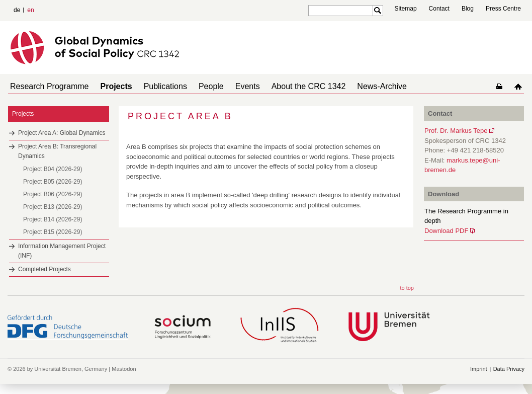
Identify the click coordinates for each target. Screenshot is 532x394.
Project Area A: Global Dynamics (62, 133)
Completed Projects (45, 269)
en (30, 10)
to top (407, 288)
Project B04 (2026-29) (53, 169)
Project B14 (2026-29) (53, 219)
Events (248, 86)
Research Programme (50, 86)
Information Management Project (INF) (62, 251)
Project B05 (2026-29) (53, 182)
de (17, 10)
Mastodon (124, 369)
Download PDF (446, 231)
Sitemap (406, 9)
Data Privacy (509, 369)
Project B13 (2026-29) (53, 207)
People (211, 86)
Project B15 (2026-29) (53, 232)
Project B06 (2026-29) (53, 194)
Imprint (479, 369)
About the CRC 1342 (309, 86)
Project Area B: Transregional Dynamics (57, 151)
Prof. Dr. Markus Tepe (456, 131)
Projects (116, 86)
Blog (468, 9)
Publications (165, 86)
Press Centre (503, 9)
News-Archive (382, 86)
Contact (439, 9)
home (518, 86)
